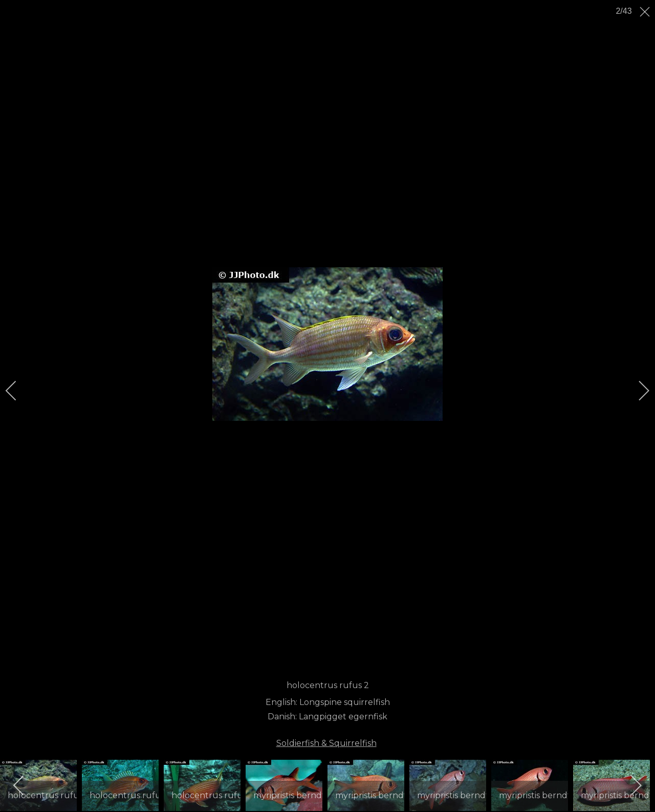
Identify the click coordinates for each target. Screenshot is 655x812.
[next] (637, 391)
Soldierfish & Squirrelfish (326, 743)
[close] (646, 12)
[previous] (18, 391)
